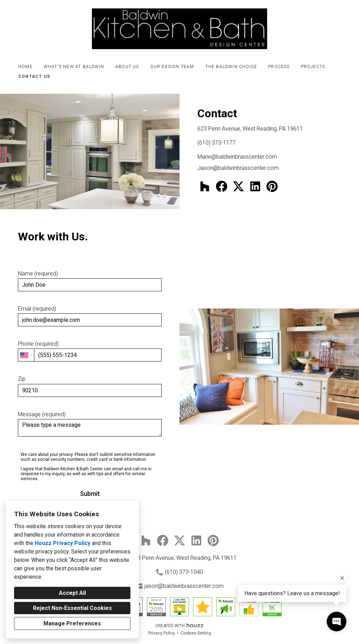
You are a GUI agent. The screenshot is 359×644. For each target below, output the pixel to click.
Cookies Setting (196, 633)
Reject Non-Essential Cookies (72, 608)
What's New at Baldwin (74, 67)
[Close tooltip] (342, 578)
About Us (127, 67)
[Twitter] (238, 186)
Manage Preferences (72, 623)
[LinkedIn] (255, 186)
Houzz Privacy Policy (63, 543)
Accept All (72, 593)
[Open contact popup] (337, 622)
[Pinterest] (272, 186)
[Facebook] (222, 186)
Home (25, 67)
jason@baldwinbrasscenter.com (184, 586)
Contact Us (34, 77)
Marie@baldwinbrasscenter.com (237, 157)
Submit (90, 494)
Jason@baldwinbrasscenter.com (238, 168)
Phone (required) (90, 351)
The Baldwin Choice (231, 67)
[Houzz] (205, 186)
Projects (313, 67)
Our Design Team (172, 67)
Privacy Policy (162, 633)
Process (279, 67)
